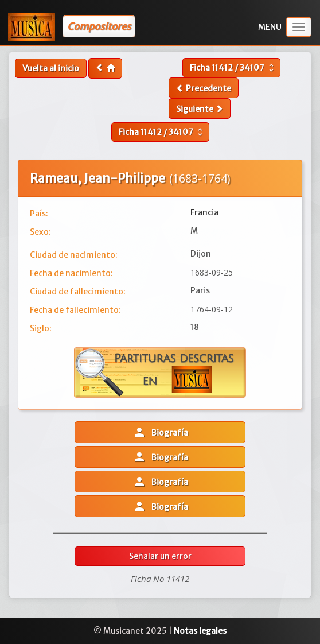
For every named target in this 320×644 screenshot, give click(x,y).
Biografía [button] (160, 432)
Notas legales (200, 631)
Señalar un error (160, 556)
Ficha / (233, 68)
